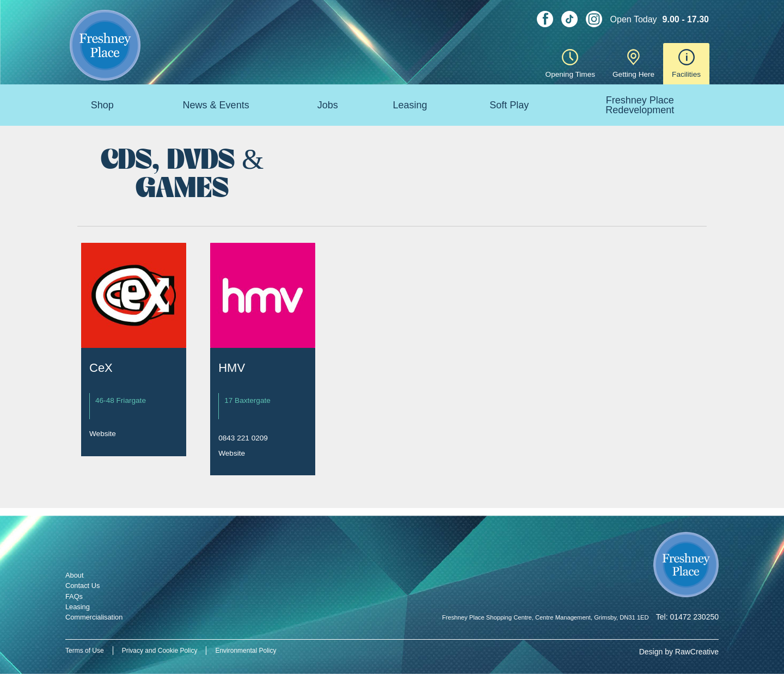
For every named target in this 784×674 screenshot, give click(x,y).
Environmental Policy (246, 651)
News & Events (216, 105)
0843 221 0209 (243, 438)
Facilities (686, 64)
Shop (102, 105)
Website (103, 434)
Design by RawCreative (679, 652)
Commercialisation (94, 617)
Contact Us (82, 586)
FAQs (74, 596)
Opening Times (570, 64)
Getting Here (633, 64)
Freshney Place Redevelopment (640, 105)
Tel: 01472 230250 (687, 617)
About (74, 575)
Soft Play (509, 105)
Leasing (410, 105)
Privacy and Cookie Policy (160, 651)
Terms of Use (85, 651)
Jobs (328, 105)
